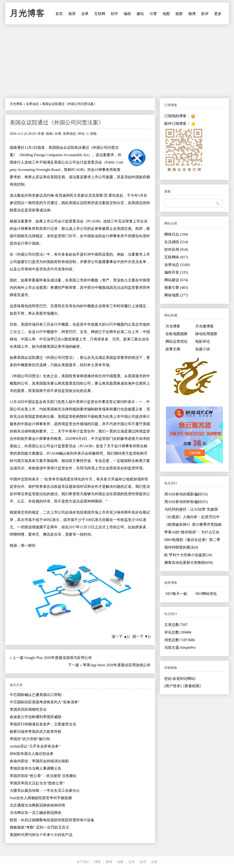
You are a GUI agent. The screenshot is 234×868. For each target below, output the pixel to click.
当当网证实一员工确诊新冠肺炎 (36, 813)
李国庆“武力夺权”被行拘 (30, 739)
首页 (59, 14)
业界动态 (32, 104)
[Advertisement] (117, 61)
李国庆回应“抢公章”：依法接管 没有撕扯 (43, 776)
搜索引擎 (176, 288)
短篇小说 (203, 349)
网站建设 (176, 280)
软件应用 (176, 250)
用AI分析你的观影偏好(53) (186, 494)
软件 (114, 14)
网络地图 (176, 295)
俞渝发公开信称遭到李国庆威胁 (36, 717)
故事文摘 (173, 349)
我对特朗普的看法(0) (181, 547)
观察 (179, 14)
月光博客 (27, 13)
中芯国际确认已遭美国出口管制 (36, 695)
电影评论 (203, 341)
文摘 (154, 862)
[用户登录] (173, 686)
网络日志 (176, 234)
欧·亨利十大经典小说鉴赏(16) (188, 555)
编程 (127, 14)
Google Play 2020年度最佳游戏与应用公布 (58, 658)
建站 (140, 14)
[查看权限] (192, 686)
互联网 (100, 14)
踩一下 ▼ (140, 636)
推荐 (72, 14)
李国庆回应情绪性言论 (28, 709)
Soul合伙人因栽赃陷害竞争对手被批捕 (41, 798)
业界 (85, 14)
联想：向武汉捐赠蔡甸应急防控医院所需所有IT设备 (52, 820)
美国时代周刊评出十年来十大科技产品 (41, 835)
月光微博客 (204, 326)
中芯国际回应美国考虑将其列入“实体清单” (45, 702)
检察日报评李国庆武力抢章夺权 (36, 732)
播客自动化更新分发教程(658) (189, 563)
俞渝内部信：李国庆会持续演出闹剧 (39, 761)
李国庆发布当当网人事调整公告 (36, 768)
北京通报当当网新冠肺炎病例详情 (37, 805)
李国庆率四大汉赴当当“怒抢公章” (37, 783)
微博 (192, 14)
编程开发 (176, 272)
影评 (205, 14)
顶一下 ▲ (119, 636)
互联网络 (176, 257)
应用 (143, 862)
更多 (218, 14)
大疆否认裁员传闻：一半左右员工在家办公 (45, 791)
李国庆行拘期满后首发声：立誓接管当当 (43, 724)
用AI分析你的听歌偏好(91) (186, 502)
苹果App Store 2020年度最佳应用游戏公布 (117, 665)
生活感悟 (176, 242)
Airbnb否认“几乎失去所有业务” (35, 746)
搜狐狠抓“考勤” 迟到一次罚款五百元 (39, 827)
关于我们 (83, 862)
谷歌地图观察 (177, 334)
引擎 (153, 14)
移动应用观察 (206, 334)
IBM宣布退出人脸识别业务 (32, 754)
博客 (98, 862)
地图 (166, 14)
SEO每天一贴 (176, 594)
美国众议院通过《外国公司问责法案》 (57, 123)
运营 (132, 862)
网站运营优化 (177, 341)
